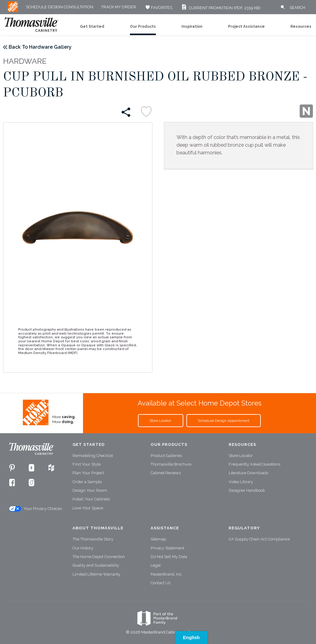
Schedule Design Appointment (224, 421)
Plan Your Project (88, 473)
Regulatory (244, 528)
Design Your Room (90, 490)
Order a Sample (87, 482)
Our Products (143, 26)
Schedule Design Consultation (60, 7)
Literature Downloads (248, 473)
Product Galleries (166, 456)
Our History (83, 548)
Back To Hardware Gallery (40, 47)
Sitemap (158, 539)
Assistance (165, 528)
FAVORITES (158, 8)
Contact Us (160, 583)
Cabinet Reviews (166, 473)
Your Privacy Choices (35, 509)
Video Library (241, 482)
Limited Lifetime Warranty (96, 574)
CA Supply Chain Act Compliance (259, 539)
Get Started (92, 26)
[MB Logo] (13, 10)
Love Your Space (88, 508)
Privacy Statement (167, 548)
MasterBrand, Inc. (167, 574)
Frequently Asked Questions (254, 464)
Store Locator (161, 421)
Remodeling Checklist (93, 456)
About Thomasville (98, 528)
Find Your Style (87, 464)
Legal (156, 565)
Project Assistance (246, 26)
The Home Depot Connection (99, 557)
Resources (301, 26)
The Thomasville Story (93, 539)
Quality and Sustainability (96, 565)
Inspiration (192, 26)
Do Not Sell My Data (169, 557)
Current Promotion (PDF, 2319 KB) (220, 8)
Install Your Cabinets (91, 499)
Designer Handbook (247, 490)
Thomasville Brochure (171, 464)
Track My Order (119, 7)
